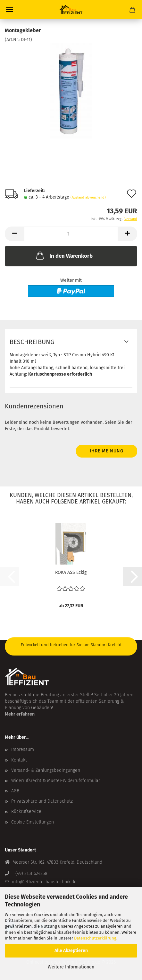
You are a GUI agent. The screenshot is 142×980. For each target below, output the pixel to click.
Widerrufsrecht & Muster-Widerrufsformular (56, 781)
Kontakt (19, 760)
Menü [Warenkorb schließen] (10, 10)
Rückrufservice (26, 811)
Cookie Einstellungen (33, 822)
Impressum (23, 749)
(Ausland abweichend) (88, 197)
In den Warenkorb (64, 255)
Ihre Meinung (107, 451)
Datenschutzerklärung (95, 938)
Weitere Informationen (71, 967)
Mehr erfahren (20, 714)
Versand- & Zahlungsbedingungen (46, 770)
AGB (15, 791)
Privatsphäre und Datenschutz (42, 801)
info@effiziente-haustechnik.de (44, 882)
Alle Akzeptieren (71, 951)
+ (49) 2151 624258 (30, 873)
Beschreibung (32, 342)
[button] (14, 234)
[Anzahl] (71, 234)
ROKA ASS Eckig (71, 572)
